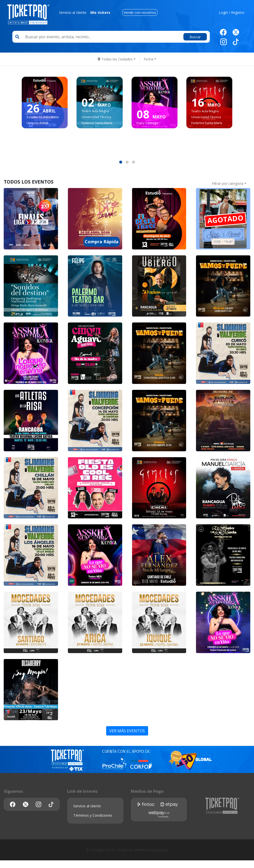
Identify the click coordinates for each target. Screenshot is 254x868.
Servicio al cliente (73, 12)
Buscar (195, 37)
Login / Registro (232, 12)
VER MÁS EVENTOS (127, 731)
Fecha (148, 59)
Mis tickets (100, 12)
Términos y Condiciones (93, 815)
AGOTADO (225, 219)
